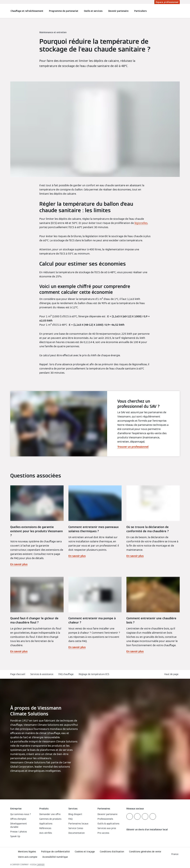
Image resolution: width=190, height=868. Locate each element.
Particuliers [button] (140, 11)
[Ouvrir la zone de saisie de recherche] (178, 11)
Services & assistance (42, 674)
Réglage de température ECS (94, 674)
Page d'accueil (18, 674)
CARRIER (41, 865)
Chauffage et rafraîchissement (27, 11)
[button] (172, 674)
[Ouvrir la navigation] (2, 11)
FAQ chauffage (66, 674)
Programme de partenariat (64, 11)
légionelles (141, 223)
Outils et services (93, 11)
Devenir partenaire (118, 11)
